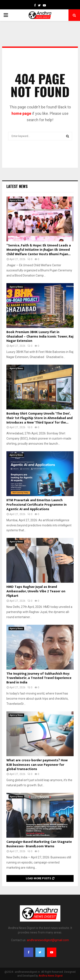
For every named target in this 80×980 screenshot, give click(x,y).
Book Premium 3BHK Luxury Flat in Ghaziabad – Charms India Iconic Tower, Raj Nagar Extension (40, 337)
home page (21, 113)
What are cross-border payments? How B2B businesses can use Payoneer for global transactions (37, 765)
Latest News (17, 186)
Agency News (16, 200)
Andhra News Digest (51, 976)
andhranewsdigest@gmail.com (48, 940)
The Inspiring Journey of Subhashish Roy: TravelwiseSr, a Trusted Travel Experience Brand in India (39, 678)
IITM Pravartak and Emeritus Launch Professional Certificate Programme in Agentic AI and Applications (36, 505)
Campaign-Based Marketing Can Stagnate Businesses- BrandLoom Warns (39, 844)
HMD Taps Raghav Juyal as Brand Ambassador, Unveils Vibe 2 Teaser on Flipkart (36, 591)
